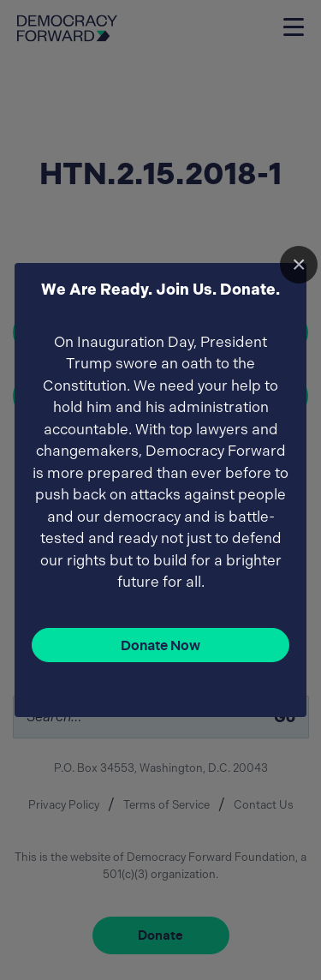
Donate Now (160, 645)
